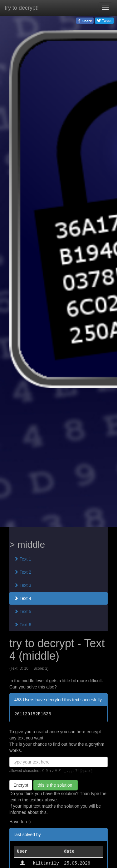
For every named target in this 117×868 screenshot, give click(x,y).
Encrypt (21, 785)
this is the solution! (55, 785)
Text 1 (23, 559)
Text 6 (23, 625)
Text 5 (23, 612)
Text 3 (23, 585)
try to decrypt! (22, 8)
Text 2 (23, 572)
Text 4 (23, 598)
